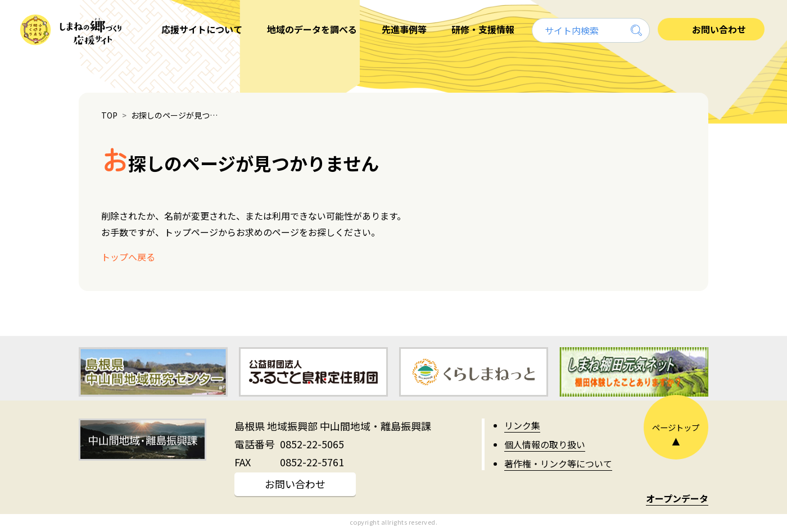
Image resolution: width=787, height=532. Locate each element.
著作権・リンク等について (558, 463)
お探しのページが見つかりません (177, 115)
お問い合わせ (295, 484)
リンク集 (522, 425)
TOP (109, 115)
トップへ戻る (128, 257)
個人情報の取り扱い (545, 444)
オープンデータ (677, 498)
